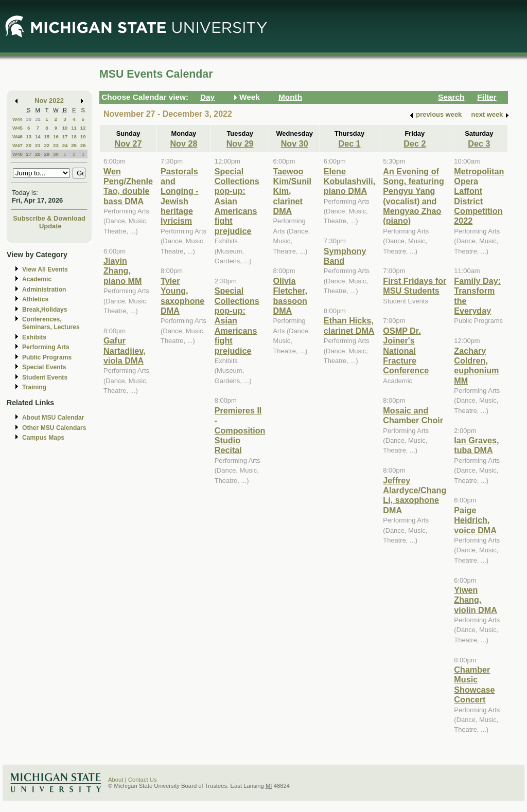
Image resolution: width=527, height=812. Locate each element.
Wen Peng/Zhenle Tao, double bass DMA (128, 186)
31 (38, 119)
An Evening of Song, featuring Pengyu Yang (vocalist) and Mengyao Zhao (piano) (413, 196)
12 (83, 128)
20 (29, 145)
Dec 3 (479, 143)
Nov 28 (183, 143)
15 (47, 137)
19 (83, 137)
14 (38, 137)
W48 (17, 154)
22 (47, 145)
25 (74, 145)
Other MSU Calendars (54, 428)
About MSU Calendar (53, 418)
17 (65, 137)
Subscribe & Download (49, 218)
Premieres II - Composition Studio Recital (240, 430)
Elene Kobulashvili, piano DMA (350, 181)
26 (83, 145)
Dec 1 (349, 143)
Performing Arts (46, 347)
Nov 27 (128, 143)
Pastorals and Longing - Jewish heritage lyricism (180, 196)
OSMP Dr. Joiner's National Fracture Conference (406, 351)
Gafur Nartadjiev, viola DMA (124, 350)
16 (56, 137)
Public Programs (47, 357)
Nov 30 (295, 143)
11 (74, 128)
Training (34, 387)
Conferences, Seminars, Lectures (51, 323)
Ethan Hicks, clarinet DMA (349, 325)
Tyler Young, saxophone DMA (182, 296)
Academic (37, 279)
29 (47, 154)
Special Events (44, 367)
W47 (17, 145)
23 (56, 145)
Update (50, 226)
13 (29, 137)
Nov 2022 (49, 101)
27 (29, 154)
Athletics (35, 299)
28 (38, 154)
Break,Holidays (45, 310)
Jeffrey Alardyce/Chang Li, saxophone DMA (415, 495)
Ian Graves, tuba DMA (476, 445)
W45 (17, 128)
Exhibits (34, 337)
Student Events (45, 377)
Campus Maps (43, 438)
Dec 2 (415, 143)
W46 (17, 137)
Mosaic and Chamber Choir (413, 415)
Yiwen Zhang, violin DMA (475, 600)
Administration (44, 290)
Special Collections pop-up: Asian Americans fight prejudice (237, 201)
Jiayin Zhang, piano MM (123, 271)
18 (74, 137)
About (116, 780)
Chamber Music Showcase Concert (474, 684)
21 (38, 145)
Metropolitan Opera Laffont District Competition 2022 (479, 196)
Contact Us (143, 780)
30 (29, 119)
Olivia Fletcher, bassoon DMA (290, 296)
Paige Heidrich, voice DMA (475, 520)
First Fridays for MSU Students (415, 286)
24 (65, 145)
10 (65, 128)
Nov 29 (240, 143)
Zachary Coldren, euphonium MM (476, 366)
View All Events (45, 269)
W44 (17, 119)
